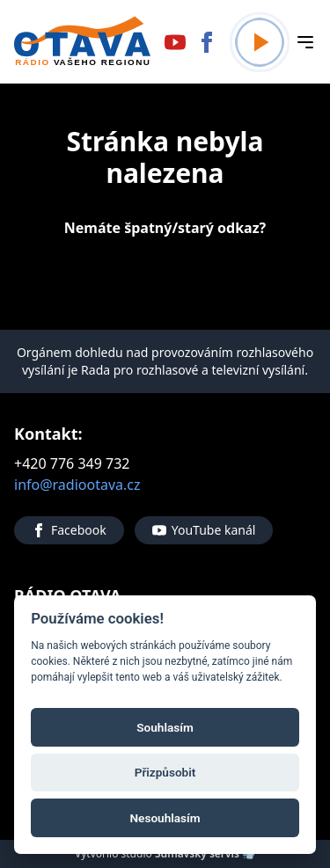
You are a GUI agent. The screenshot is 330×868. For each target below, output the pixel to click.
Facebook (69, 530)
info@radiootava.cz (77, 485)
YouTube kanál (204, 530)
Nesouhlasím (165, 818)
